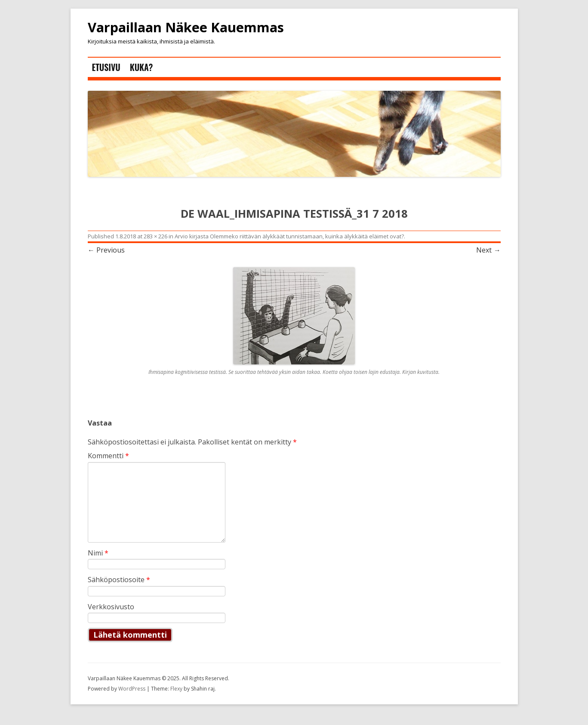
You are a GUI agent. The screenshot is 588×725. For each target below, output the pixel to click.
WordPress (132, 689)
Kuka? (141, 67)
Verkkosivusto (111, 607)
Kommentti (108, 456)
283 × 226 (155, 236)
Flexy (176, 689)
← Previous (106, 250)
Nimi (98, 553)
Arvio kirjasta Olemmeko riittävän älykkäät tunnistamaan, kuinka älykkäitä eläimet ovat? (289, 236)
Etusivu (106, 67)
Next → (488, 250)
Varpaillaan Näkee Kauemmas (186, 28)
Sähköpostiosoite (119, 580)
